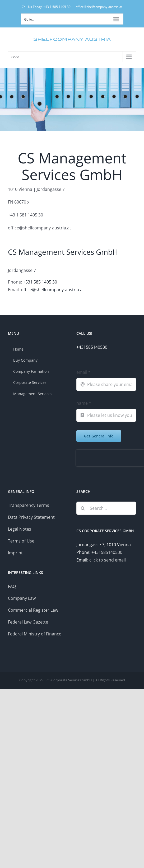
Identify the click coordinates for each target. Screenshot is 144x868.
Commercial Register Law (33, 610)
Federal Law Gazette (28, 622)
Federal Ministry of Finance (35, 634)
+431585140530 (107, 552)
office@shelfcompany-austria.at (99, 7)
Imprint (15, 553)
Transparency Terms (29, 505)
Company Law (22, 598)
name (84, 403)
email (83, 372)
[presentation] (110, 458)
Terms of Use (21, 541)
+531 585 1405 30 (40, 282)
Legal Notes (20, 529)
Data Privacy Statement (31, 517)
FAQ (12, 586)
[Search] (83, 508)
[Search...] (106, 508)
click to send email (108, 560)
